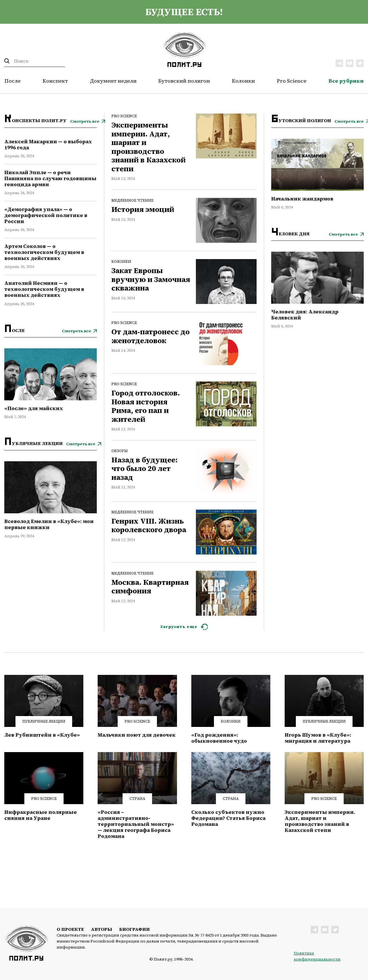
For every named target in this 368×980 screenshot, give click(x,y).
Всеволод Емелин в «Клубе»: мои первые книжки (49, 524)
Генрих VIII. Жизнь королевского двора (149, 526)
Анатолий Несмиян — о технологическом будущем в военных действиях (44, 289)
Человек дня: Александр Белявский (305, 315)
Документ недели (113, 81)
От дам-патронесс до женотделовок (150, 336)
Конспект (55, 81)
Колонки (243, 81)
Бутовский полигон (184, 81)
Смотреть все (85, 121)
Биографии (134, 929)
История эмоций (143, 210)
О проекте (70, 929)
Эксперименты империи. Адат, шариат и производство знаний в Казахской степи (148, 147)
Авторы (102, 929)
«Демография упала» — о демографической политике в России (46, 215)
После (12, 81)
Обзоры (120, 451)
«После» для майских (34, 409)
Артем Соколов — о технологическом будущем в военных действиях (44, 252)
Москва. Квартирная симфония (150, 587)
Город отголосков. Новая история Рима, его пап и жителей (146, 406)
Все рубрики (346, 81)
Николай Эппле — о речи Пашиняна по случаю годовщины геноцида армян (50, 179)
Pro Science (292, 81)
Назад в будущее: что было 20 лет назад (144, 469)
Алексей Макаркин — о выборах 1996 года (48, 145)
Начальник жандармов (302, 199)
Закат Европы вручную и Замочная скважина (151, 280)
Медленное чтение (132, 200)
